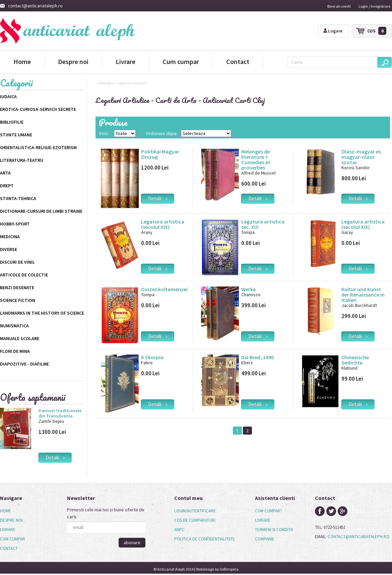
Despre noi (73, 61)
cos (377, 31)
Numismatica (14, 326)
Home (22, 61)
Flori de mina (15, 351)
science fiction (18, 300)
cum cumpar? (269, 511)
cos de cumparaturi (195, 520)
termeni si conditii (274, 530)
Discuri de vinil (17, 262)
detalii (55, 458)
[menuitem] (13, 511)
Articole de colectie (24, 275)
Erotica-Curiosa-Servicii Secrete (38, 109)
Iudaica (8, 97)
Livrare (125, 61)
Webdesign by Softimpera (217, 569)
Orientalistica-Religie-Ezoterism (38, 147)
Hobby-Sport (15, 224)
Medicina (10, 237)
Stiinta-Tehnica (18, 198)
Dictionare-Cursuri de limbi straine (41, 211)
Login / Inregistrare (374, 6)
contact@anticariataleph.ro (31, 6)
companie (265, 539)
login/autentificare (195, 511)
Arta (5, 173)
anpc (179, 530)
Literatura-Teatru (22, 160)
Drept (7, 186)
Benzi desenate (17, 287)
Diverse (9, 249)
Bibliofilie (12, 122)
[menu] (13, 530)
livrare (263, 520)
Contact (238, 61)
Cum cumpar (181, 61)
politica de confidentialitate (205, 539)
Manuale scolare (20, 338)
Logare (333, 31)
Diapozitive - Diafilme (24, 364)
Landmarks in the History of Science (42, 313)
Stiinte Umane (16, 135)
